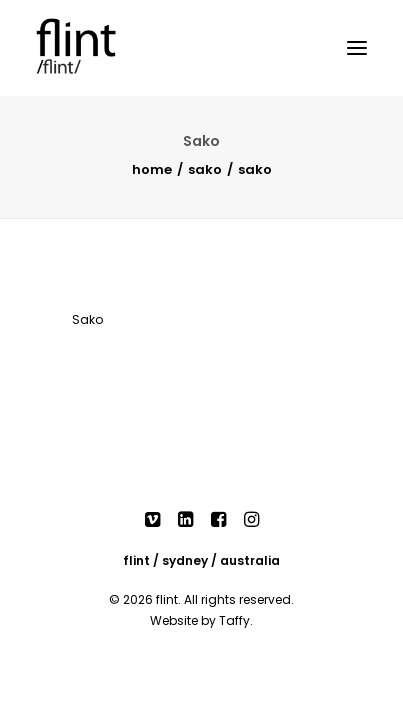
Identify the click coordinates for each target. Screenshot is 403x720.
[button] (357, 48)
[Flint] (96, 48)
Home (152, 169)
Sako (205, 169)
